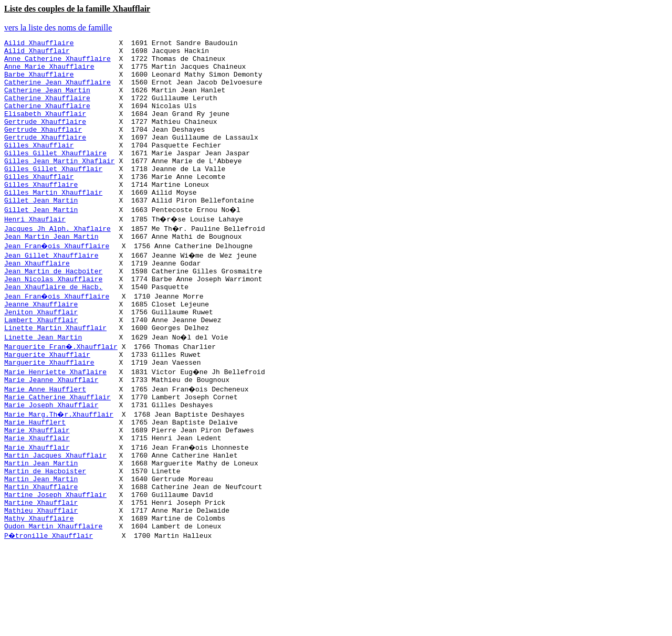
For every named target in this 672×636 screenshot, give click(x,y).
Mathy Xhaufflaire (39, 592)
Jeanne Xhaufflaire (41, 346)
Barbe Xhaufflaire (39, 82)
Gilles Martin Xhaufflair (53, 224)
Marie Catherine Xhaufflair (57, 450)
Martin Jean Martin (41, 526)
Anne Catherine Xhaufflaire (57, 63)
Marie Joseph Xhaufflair (51, 460)
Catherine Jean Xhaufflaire (57, 91)
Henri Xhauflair (35, 252)
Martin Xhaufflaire (41, 554)
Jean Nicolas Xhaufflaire (53, 318)
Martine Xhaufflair (41, 573)
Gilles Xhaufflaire (41, 214)
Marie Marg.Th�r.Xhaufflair (60, 469)
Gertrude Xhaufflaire (45, 139)
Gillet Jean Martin (41, 233)
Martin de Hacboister (45, 535)
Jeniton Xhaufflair (41, 356)
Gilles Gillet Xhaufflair (53, 195)
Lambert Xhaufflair (41, 365)
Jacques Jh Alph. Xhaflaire (57, 261)
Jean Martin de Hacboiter (53, 309)
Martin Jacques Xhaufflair (55, 516)
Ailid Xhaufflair (37, 54)
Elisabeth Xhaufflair (45, 129)
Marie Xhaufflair (37, 488)
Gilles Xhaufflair (39, 167)
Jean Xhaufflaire (37, 299)
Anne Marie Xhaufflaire (49, 72)
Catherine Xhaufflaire (47, 110)
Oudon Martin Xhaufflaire (53, 601)
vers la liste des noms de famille (58, 28)
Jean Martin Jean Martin (51, 271)
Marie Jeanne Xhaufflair (51, 431)
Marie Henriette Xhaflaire (55, 422)
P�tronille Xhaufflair (49, 611)
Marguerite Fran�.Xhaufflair (61, 394)
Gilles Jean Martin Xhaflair (60, 186)
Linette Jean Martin (43, 384)
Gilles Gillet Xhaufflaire (55, 176)
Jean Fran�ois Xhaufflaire (57, 280)
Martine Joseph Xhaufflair (55, 564)
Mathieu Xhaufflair (41, 582)
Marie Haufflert (35, 479)
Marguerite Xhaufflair (47, 403)
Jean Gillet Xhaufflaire (51, 290)
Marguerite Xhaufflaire (49, 412)
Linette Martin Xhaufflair (55, 375)
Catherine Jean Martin (47, 101)
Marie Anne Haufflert (45, 441)
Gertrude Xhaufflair (43, 148)
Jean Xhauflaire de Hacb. (53, 327)
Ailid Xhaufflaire (39, 44)
